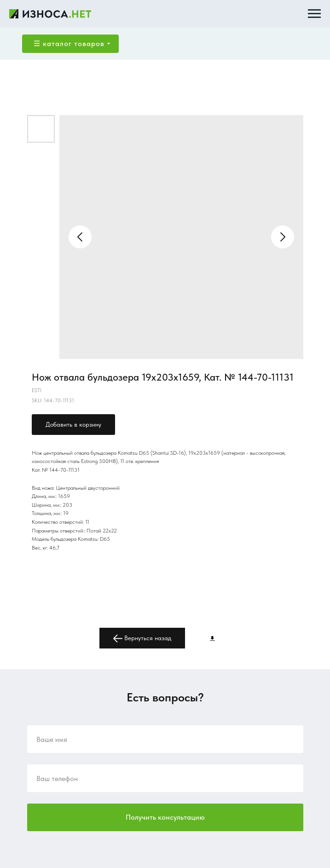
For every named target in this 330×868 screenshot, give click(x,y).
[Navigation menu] (314, 14)
